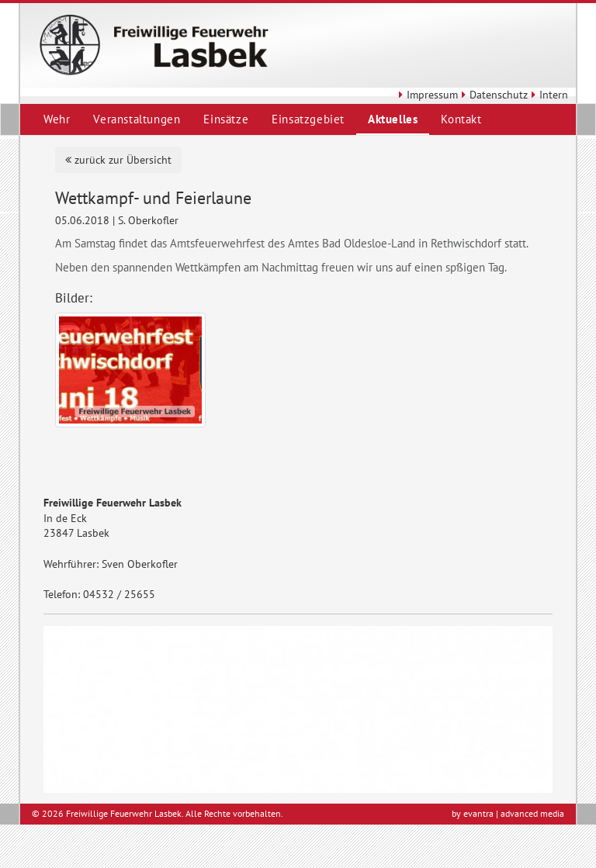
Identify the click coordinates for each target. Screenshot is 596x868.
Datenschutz (493, 95)
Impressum (426, 95)
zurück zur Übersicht (118, 160)
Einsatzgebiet (308, 119)
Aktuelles (393, 119)
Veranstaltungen (137, 119)
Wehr (57, 119)
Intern (548, 95)
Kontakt (461, 119)
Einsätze (226, 119)
